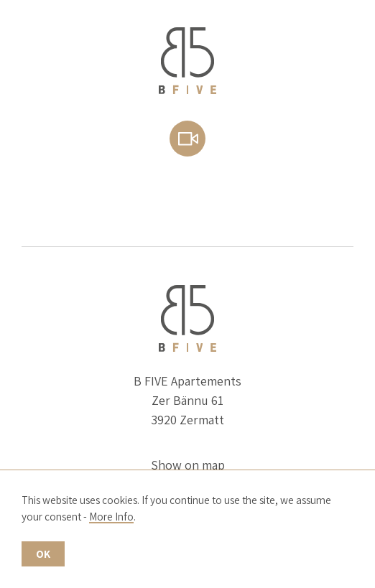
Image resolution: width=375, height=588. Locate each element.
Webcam (187, 139)
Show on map (188, 465)
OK (43, 554)
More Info (111, 516)
